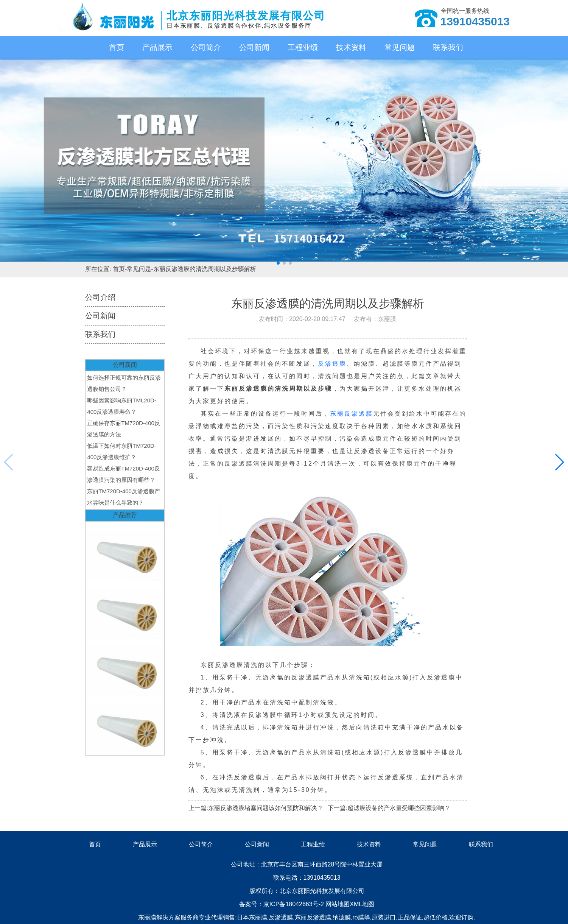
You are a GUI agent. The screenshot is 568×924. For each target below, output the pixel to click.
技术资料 (351, 47)
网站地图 (338, 904)
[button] (278, 263)
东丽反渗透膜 (352, 414)
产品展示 (157, 47)
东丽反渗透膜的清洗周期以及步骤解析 (205, 269)
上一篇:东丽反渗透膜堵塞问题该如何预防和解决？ (256, 808)
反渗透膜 (332, 364)
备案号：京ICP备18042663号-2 (282, 904)
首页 (117, 47)
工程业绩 (303, 47)
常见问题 (400, 47)
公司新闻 (254, 47)
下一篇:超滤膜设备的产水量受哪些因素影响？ (389, 808)
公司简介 (206, 47)
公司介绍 (100, 297)
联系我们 (448, 47)
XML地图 (362, 904)
